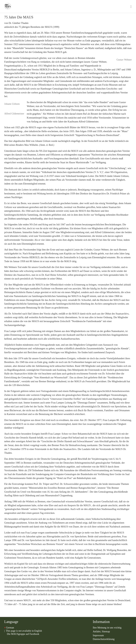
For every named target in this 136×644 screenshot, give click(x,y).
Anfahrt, (97, 632)
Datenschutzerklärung (104, 639)
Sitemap (106, 632)
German (10, 628)
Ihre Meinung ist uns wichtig (107, 628)
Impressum (98, 635)
